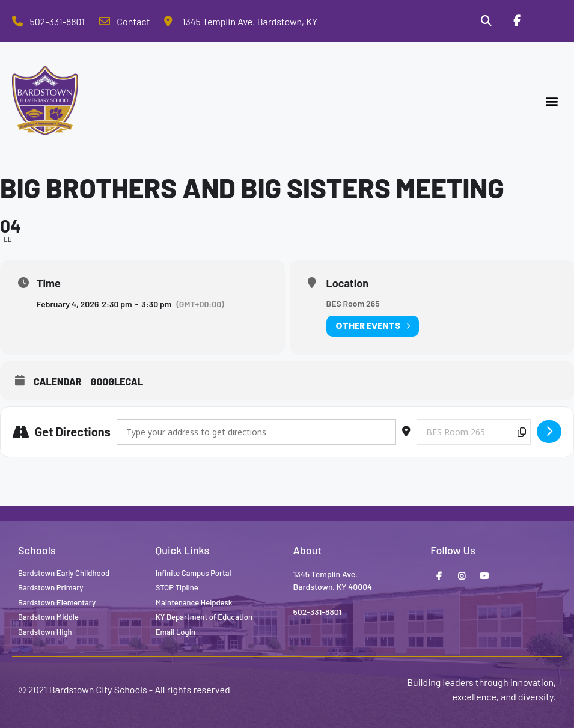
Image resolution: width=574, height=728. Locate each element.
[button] (552, 101)
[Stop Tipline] (547, 21)
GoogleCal (117, 381)
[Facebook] (516, 21)
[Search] (486, 21)
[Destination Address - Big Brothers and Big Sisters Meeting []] (474, 432)
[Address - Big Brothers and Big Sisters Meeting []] (256, 432)
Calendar (58, 381)
